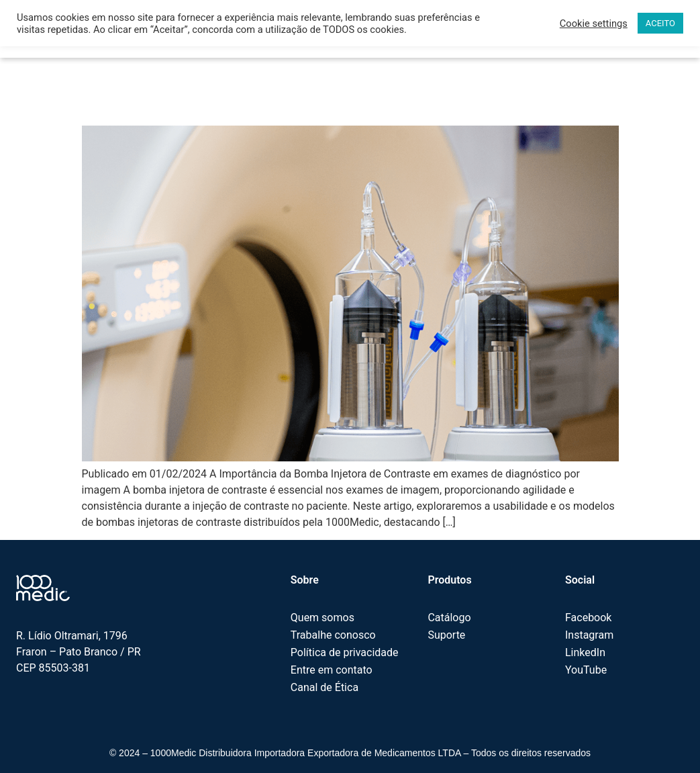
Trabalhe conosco (333, 635)
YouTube (586, 670)
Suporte (446, 635)
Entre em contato (332, 670)
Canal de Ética (324, 687)
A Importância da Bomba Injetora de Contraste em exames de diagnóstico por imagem (322, 89)
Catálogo (449, 618)
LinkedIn (585, 652)
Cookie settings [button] (594, 24)
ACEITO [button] (660, 23)
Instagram (589, 635)
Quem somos (322, 618)
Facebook (588, 618)
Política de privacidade (345, 652)
